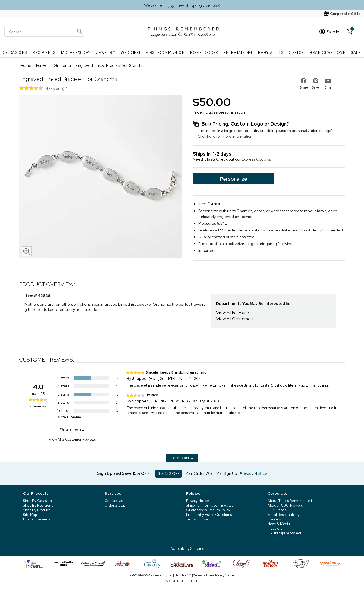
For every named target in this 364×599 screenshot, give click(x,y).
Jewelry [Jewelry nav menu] (106, 53)
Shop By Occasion (37, 501)
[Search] (44, 32)
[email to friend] (328, 81)
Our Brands (277, 510)
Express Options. (256, 159)
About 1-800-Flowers (285, 505)
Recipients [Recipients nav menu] (44, 53)
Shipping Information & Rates (210, 505)
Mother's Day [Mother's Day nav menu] (76, 53)
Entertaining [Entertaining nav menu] (238, 53)
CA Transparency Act (284, 533)
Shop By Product (37, 510)
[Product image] (101, 177)
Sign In (329, 32)
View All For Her (231, 313)
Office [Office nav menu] (296, 53)
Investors (275, 529)
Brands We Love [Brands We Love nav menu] (328, 53)
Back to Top (183, 458)
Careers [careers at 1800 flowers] (274, 519)
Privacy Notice (198, 501)
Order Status (115, 505)
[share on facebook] (303, 81)
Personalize (234, 179)
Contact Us (114, 501)
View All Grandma (233, 319)
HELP (194, 581)
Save (316, 87)
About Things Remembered (290, 501)
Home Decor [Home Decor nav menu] (204, 53)
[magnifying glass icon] (27, 251)
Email (328, 87)
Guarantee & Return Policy (208, 510)
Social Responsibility (284, 515)
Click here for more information (225, 136)
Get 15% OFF (169, 473)
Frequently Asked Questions (209, 515)
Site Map (30, 515)
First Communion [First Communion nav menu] (165, 53)
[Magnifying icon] (79, 31)
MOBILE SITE (176, 581)
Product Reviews (37, 519)
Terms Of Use (197, 519)
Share (304, 87)
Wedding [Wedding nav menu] (131, 53)
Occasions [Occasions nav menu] (15, 53)
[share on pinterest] (316, 81)
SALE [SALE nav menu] (356, 53)
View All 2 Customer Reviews (72, 439)
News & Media (279, 524)
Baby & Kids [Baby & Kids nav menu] (271, 53)
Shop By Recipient (38, 505)
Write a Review (69, 417)
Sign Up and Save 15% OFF (123, 473)
